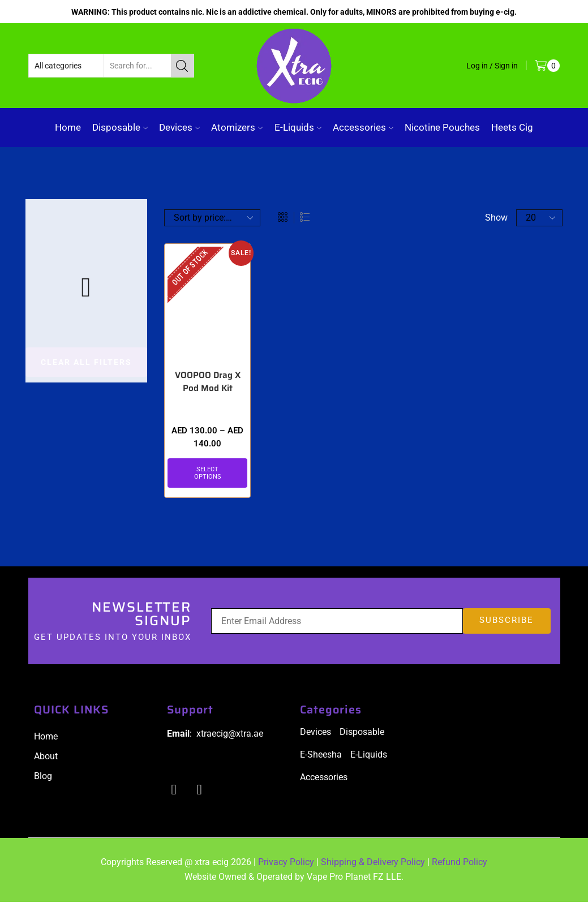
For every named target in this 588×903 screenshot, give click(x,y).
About (46, 757)
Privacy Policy (286, 864)
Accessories (363, 127)
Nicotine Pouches (442, 127)
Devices (179, 127)
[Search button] (182, 66)
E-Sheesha (321, 756)
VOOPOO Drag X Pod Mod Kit (207, 382)
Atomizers (237, 127)
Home (68, 127)
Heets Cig (512, 127)
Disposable (120, 127)
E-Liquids (298, 127)
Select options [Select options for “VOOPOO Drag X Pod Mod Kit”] (208, 474)
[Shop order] (212, 218)
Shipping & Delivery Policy (373, 864)
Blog (43, 777)
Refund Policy (460, 864)
